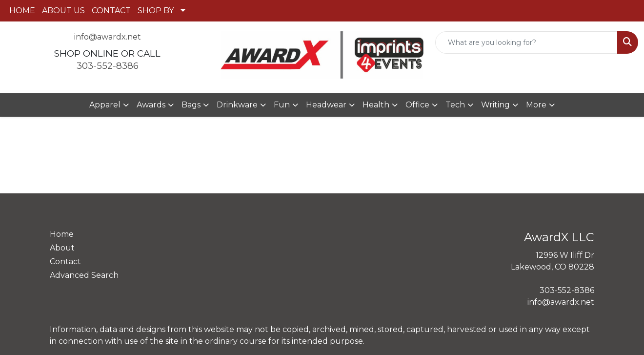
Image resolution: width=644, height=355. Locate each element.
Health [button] (376, 105)
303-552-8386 (108, 66)
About (62, 248)
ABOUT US (63, 10)
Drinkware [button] (237, 105)
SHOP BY (156, 10)
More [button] (536, 105)
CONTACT (111, 10)
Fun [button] (282, 105)
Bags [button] (191, 105)
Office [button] (417, 105)
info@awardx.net (108, 37)
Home (62, 234)
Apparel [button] (105, 105)
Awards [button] (151, 105)
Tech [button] (455, 105)
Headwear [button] (326, 105)
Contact (65, 261)
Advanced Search (84, 275)
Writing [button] (495, 105)
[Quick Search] (526, 42)
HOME (22, 10)
